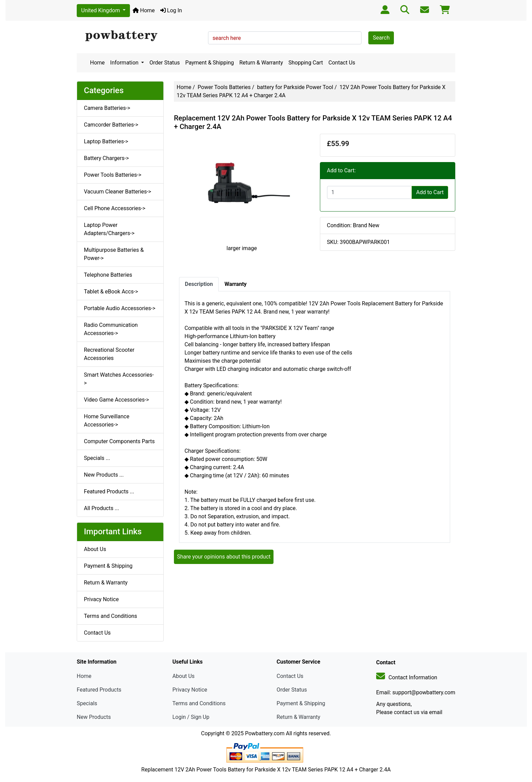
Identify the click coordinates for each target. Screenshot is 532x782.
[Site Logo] (140, 36)
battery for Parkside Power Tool (295, 87)
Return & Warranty (261, 63)
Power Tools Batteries (224, 87)
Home (144, 10)
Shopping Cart (306, 63)
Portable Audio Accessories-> (120, 308)
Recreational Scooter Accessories (109, 354)
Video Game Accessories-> (116, 400)
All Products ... (101, 508)
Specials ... (97, 458)
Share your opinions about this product (224, 557)
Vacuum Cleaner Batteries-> (117, 192)
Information (125, 63)
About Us (95, 549)
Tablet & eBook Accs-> (111, 292)
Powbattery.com (265, 733)
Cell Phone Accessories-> (115, 208)
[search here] (285, 38)
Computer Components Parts (119, 441)
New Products (94, 717)
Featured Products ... (109, 491)
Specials (87, 703)
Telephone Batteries (108, 275)
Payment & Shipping (210, 63)
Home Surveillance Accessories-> (107, 421)
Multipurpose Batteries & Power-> (114, 254)
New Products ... (104, 475)
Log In (171, 10)
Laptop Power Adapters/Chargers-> (109, 229)
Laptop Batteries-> (106, 141)
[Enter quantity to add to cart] (370, 192)
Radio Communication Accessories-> (111, 329)
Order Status (165, 63)
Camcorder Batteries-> (111, 125)
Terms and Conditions (110, 616)
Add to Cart (430, 192)
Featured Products (99, 690)
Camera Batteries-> (107, 108)
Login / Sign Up (191, 717)
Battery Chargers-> (106, 158)
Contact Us (342, 63)
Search (381, 38)
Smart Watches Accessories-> (119, 379)
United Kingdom (101, 10)
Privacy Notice (101, 599)
